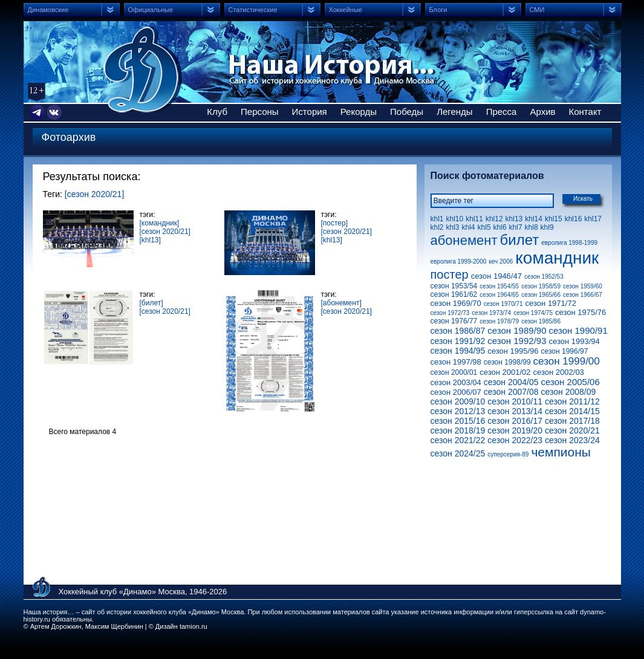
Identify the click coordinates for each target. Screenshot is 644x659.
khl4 (469, 227)
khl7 (516, 227)
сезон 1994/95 (458, 351)
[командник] (160, 223)
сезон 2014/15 (572, 411)
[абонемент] (341, 303)
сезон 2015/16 (458, 421)
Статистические (253, 10)
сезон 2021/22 (458, 440)
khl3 (453, 227)
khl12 (494, 219)
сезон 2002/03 (559, 372)
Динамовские (48, 10)
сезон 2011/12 (572, 401)
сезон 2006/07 (456, 392)
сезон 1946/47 (496, 276)
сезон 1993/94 (574, 341)
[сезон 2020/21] (95, 194)
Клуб (217, 112)
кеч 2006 (501, 261)
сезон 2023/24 (572, 440)
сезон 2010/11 (515, 401)
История (310, 112)
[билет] (151, 303)
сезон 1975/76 (581, 312)
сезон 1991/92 (458, 341)
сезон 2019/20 (515, 430)
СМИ (537, 10)
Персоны (260, 112)
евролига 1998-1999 (569, 243)
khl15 (554, 219)
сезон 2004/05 (511, 382)
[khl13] (150, 240)
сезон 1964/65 (499, 295)
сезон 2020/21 (572, 430)
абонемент (464, 240)
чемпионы (561, 452)
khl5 (484, 227)
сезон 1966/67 (583, 295)
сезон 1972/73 (450, 313)
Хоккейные (346, 10)
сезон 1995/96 (513, 351)
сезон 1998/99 (507, 362)
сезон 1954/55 (499, 286)
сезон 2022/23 (515, 440)
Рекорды (359, 112)
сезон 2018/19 (458, 430)
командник (557, 258)
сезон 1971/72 (551, 303)
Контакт (585, 112)
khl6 (500, 227)
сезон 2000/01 (454, 372)
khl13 (514, 219)
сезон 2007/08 (511, 392)
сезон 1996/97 (565, 351)
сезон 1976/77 (454, 321)
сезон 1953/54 (454, 286)
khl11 (474, 219)
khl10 (455, 219)
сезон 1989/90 (517, 330)
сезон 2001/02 (505, 372)
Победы (407, 112)
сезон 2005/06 (571, 382)
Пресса (502, 112)
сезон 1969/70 (456, 303)
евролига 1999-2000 (459, 261)
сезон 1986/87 (458, 331)
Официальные (151, 10)
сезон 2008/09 (569, 392)
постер (450, 274)
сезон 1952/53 (544, 277)
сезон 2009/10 (458, 401)
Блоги (438, 10)
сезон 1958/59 (541, 286)
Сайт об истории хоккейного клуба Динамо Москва (143, 70)
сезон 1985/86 (541, 321)
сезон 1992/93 (517, 341)
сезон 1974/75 (533, 313)
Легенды (455, 112)
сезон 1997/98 (456, 362)
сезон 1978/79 (499, 321)
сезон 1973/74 (491, 313)
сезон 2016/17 (515, 421)
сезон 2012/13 (458, 411)
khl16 (574, 219)
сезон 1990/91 (578, 330)
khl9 (547, 227)
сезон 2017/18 (572, 421)
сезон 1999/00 (567, 361)
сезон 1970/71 (503, 304)
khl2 (437, 227)
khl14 (534, 219)
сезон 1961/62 (454, 294)
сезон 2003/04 (456, 382)
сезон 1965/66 (541, 295)
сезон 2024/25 (458, 453)
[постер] (335, 223)
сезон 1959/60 (583, 286)
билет (520, 240)
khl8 (532, 227)
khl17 (593, 219)
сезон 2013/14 (515, 411)
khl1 (437, 219)
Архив (542, 112)
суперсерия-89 (508, 454)
